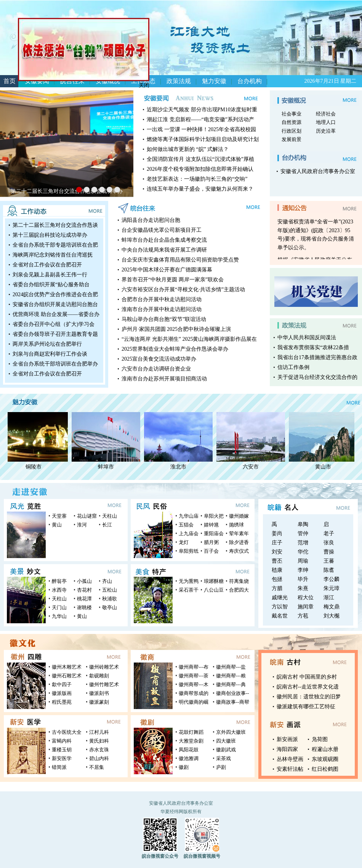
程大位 (306, 598)
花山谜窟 (87, 516)
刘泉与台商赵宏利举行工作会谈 (50, 354)
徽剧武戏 (226, 750)
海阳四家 (287, 749)
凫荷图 (320, 739)
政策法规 (179, 81)
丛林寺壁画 (290, 759)
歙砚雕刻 (99, 676)
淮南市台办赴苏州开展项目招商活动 (164, 379)
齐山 (107, 581)
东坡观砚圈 (325, 759)
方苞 (303, 616)
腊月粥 (211, 542)
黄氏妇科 (99, 741)
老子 (329, 533)
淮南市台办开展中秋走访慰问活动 (162, 309)
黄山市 (325, 467)
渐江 (329, 598)
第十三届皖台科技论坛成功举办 (50, 235)
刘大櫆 (332, 616)
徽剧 (184, 767)
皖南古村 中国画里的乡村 (307, 677)
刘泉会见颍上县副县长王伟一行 (50, 275)
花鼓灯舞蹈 (191, 732)
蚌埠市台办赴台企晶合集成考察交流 (164, 240)
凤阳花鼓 (189, 750)
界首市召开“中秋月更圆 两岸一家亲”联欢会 (173, 280)
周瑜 (303, 561)
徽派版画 (62, 693)
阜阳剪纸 (189, 551)
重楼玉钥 (62, 750)
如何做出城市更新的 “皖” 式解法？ (188, 149)
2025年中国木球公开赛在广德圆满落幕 (167, 270)
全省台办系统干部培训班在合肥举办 (55, 364)
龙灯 (184, 542)
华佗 (303, 552)
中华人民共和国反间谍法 (307, 338)
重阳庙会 (214, 533)
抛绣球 (236, 525)
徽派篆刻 (99, 702)
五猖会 (186, 525)
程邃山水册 (325, 749)
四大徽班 (226, 741)
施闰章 (306, 607)
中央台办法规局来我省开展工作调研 (164, 250)
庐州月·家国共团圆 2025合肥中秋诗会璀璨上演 (176, 329)
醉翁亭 (59, 581)
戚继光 (280, 598)
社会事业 (292, 114)
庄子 (277, 543)
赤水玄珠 (99, 750)
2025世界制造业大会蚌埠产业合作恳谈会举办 (175, 349)
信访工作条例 (293, 367)
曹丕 (277, 561)
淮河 (82, 525)
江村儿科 (99, 732)
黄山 (57, 525)
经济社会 (326, 114)
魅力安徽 (214, 81)
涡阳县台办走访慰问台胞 (151, 220)
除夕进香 (239, 542)
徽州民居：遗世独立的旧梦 (309, 697)
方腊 (277, 588)
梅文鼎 (332, 607)
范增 (303, 543)
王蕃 (329, 561)
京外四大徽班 (231, 732)
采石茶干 (189, 590)
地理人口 (326, 122)
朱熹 (303, 588)
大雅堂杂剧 (191, 741)
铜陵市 (35, 467)
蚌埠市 (107, 467)
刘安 (277, 552)
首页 (10, 81)
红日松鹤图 (325, 769)
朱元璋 (332, 588)
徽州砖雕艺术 (104, 667)
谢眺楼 (84, 607)
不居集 (97, 767)
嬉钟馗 (211, 525)
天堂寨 (59, 516)
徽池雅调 (189, 758)
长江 (107, 525)
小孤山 (84, 581)
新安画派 (287, 739)
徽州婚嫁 (239, 516)
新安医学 (62, 758)
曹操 (329, 552)
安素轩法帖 (290, 769)
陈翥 (329, 570)
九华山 (59, 616)
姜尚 (277, 533)
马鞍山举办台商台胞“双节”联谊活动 (164, 319)
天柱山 (110, 516)
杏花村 (84, 590)
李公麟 (332, 579)
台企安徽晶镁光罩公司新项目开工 (162, 230)
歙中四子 (62, 684)
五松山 (110, 590)
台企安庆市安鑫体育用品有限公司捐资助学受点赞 (180, 260)
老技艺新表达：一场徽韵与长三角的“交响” (197, 179)
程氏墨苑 (62, 702)
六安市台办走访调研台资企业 (156, 369)
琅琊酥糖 (214, 581)
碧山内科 (99, 758)
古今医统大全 (67, 732)
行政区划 (292, 131)
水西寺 (59, 590)
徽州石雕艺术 (67, 676)
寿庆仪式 (239, 551)
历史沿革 (326, 131)
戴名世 (280, 616)
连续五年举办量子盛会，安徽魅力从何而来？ (200, 189)
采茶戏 (223, 758)
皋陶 (303, 524)
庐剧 (221, 767)
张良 (329, 543)
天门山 (59, 607)
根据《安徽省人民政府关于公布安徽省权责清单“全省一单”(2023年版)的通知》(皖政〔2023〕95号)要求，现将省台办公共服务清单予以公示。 (316, 232)
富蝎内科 (62, 741)
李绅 (303, 570)
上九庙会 (189, 533)
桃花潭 (84, 599)
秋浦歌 (110, 599)
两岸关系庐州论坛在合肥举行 (47, 344)
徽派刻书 (99, 693)
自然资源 (292, 122)
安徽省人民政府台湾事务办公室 (318, 171)
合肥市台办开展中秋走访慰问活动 (162, 299)
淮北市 (180, 467)
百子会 (211, 551)
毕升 (303, 579)
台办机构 (250, 81)
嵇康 (277, 570)
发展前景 (292, 139)
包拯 (277, 579)
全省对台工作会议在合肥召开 (47, 265)
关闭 (141, 82)
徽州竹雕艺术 (104, 684)
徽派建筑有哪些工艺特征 (306, 707)
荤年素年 (239, 533)
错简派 (59, 767)
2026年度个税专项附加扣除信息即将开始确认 (200, 169)
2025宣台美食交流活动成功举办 (159, 359)
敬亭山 (110, 607)
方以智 (280, 607)
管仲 (303, 533)
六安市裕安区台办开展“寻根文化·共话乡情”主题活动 (183, 290)
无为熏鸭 (189, 581)
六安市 (252, 467)
